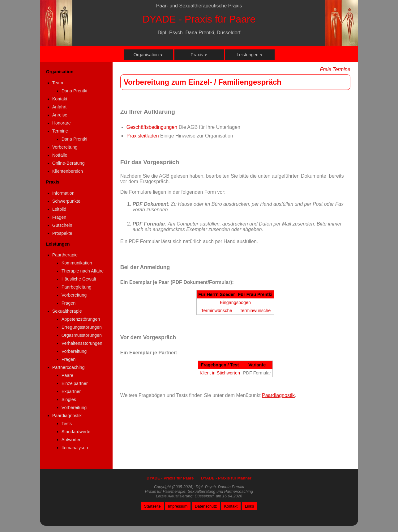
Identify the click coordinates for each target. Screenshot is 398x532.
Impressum (178, 506)
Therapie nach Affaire (83, 271)
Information (63, 193)
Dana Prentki (74, 91)
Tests (67, 424)
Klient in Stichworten (220, 373)
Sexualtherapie (67, 311)
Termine (60, 131)
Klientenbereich (68, 171)
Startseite (152, 506)
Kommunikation (77, 263)
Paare (67, 375)
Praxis (199, 55)
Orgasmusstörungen (82, 335)
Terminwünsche (216, 310)
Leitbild (59, 209)
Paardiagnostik (67, 416)
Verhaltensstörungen (82, 343)
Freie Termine (335, 69)
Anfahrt (59, 107)
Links (250, 506)
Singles (69, 399)
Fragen (59, 217)
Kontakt (60, 99)
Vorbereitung (65, 147)
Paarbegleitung (77, 287)
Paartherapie (65, 255)
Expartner (71, 391)
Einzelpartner (75, 383)
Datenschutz (206, 506)
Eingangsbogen (235, 302)
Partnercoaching (68, 367)
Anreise (60, 115)
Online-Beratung (68, 163)
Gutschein (62, 225)
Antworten (72, 440)
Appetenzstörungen (81, 319)
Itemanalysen (75, 448)
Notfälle (60, 155)
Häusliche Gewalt (79, 279)
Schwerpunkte (66, 201)
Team (58, 83)
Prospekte (62, 233)
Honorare (62, 123)
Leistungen (250, 55)
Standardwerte (76, 432)
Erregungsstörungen (82, 327)
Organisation (148, 55)
